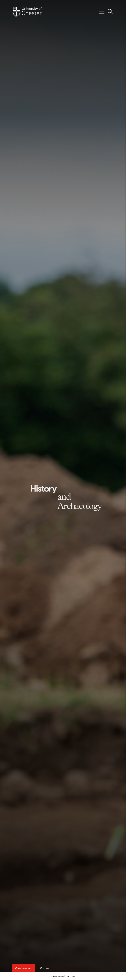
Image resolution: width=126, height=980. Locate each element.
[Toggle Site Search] (110, 12)
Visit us (45, 968)
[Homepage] (27, 12)
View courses (23, 968)
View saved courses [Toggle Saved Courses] (63, 976)
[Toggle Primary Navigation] (102, 12)
